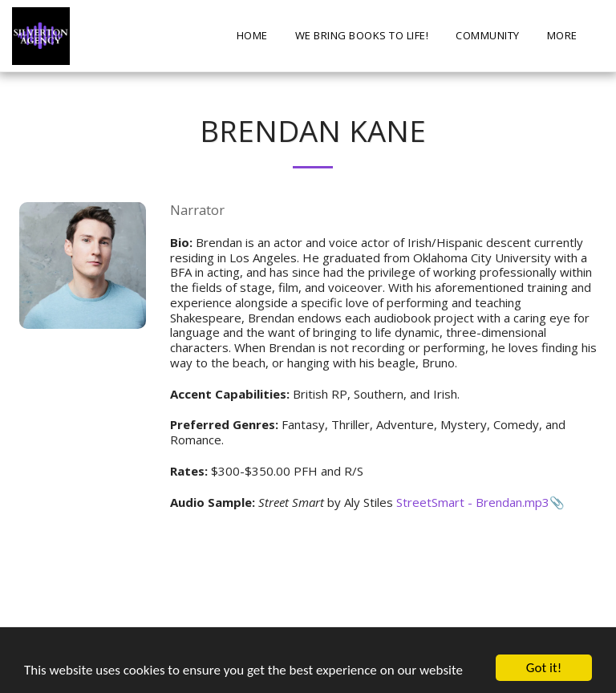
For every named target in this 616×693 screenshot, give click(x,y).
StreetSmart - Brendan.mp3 (473, 502)
